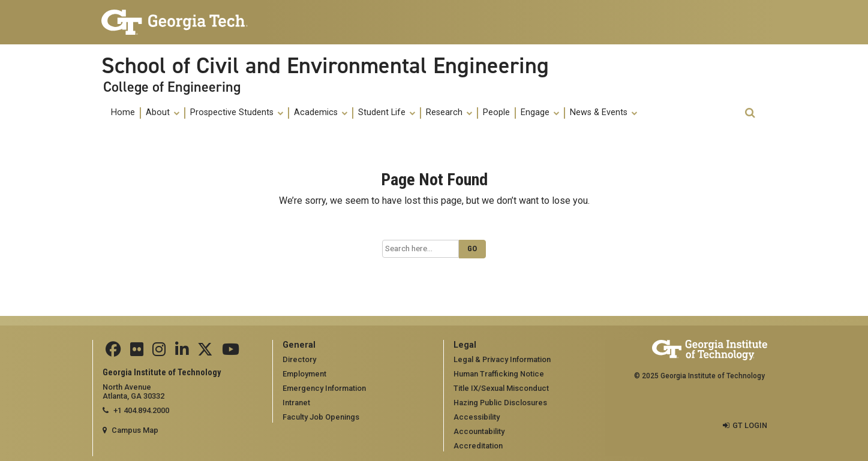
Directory (299, 359)
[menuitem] (124, 113)
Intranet (296, 403)
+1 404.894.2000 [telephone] (141, 410)
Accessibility (477, 417)
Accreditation (478, 446)
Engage (540, 113)
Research (449, 113)
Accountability (479, 431)
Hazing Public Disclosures (500, 403)
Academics (321, 113)
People (496, 113)
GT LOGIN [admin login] (750, 425)
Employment (304, 374)
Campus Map (135, 430)
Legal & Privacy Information (502, 359)
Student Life (387, 113)
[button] (750, 113)
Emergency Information (324, 388)
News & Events (603, 113)
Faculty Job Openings (321, 417)
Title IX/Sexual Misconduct (501, 388)
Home (123, 113)
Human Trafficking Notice (499, 374)
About (163, 113)
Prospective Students (237, 113)
